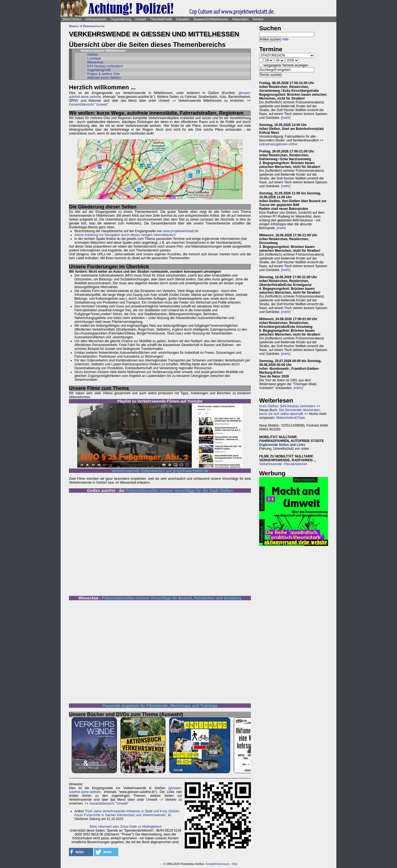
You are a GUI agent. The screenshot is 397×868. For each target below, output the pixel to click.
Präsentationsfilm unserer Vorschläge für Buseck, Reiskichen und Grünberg (171, 598)
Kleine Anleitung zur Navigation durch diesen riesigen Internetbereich (125, 235)
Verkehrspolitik (94, 26)
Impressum (223, 864)
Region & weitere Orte (103, 74)
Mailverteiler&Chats (291, 418)
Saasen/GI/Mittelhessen (211, 19)
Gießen (92, 55)
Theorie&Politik (161, 19)
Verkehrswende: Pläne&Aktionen (283, 464)
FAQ (234, 864)
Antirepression (96, 19)
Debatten (183, 19)
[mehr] (286, 118)
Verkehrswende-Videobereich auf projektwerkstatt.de (160, 471)
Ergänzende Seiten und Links (282, 445)
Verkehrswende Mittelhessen (103, 51)
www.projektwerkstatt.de (181, 231)
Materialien (241, 19)
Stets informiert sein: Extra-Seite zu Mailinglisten (125, 827)
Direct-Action (72, 19)
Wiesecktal (95, 62)
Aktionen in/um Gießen (104, 78)
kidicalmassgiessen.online (278, 144)
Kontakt (210, 864)
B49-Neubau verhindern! (105, 66)
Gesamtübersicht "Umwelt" (89, 105)
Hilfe (285, 39)
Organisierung (121, 19)
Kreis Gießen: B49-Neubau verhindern (287, 406)
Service (258, 19)
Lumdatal (94, 58)
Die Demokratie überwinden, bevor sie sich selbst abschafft (290, 412)
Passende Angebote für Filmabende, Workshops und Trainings (160, 706)
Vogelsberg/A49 (99, 70)
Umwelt (141, 19)
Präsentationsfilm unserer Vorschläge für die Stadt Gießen (179, 491)
